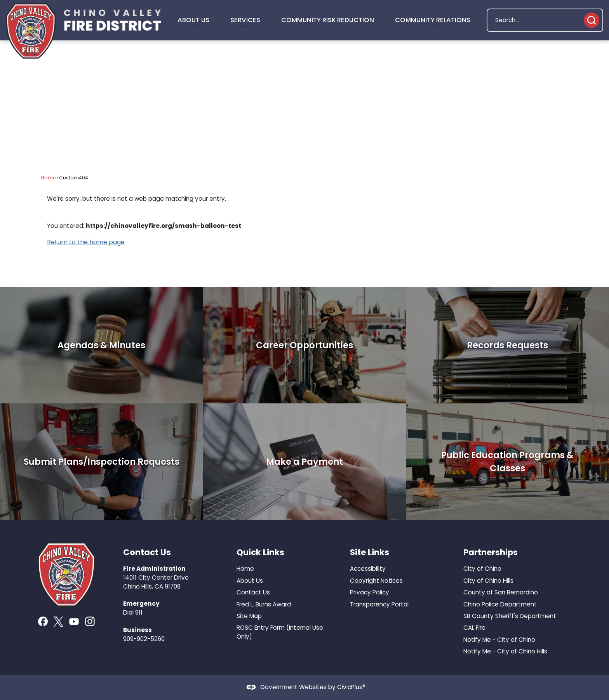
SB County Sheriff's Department (510, 616)
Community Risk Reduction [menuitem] (328, 20)
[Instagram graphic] (90, 621)
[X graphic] (58, 622)
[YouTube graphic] (74, 621)
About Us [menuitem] (193, 20)
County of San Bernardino (501, 592)
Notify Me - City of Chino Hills (505, 651)
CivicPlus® (351, 687)
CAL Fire (474, 628)
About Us (250, 581)
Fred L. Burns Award (264, 604)
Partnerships (491, 552)
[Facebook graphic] (43, 621)
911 (139, 612)
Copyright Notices (376, 581)
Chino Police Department (500, 604)
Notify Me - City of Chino (499, 640)
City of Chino (482, 569)
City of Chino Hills (488, 581)
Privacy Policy (370, 592)
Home (48, 178)
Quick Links (260, 552)
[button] (592, 20)
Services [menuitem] (245, 20)
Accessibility (368, 569)
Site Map (249, 616)
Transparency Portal (379, 604)
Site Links (370, 552)
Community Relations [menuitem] (433, 20)
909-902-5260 (144, 639)
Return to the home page (86, 242)
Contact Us (253, 592)
